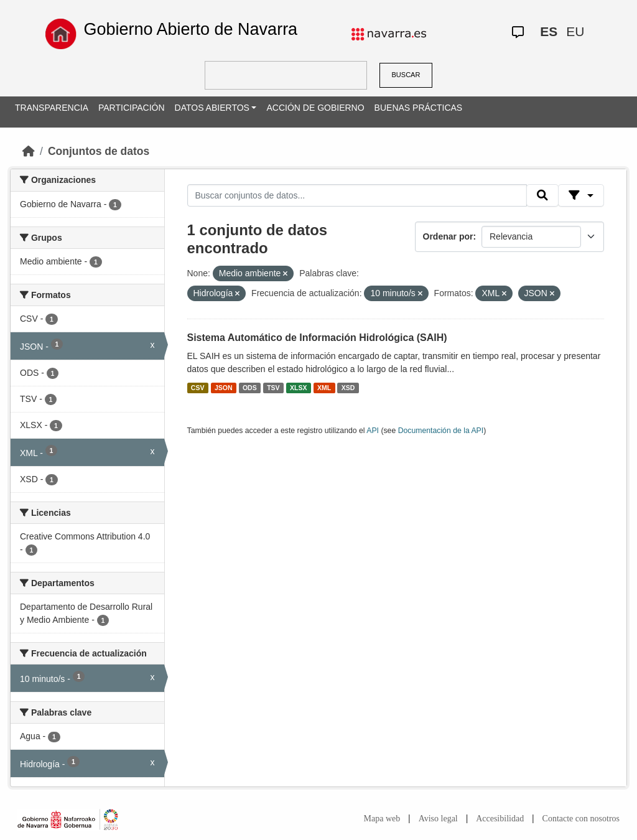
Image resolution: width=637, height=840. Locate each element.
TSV (273, 388)
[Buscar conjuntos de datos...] (357, 195)
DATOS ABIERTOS (212, 108)
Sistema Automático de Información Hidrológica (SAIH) (317, 338)
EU (575, 31)
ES (549, 31)
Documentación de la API (441, 431)
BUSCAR (406, 75)
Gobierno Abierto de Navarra (190, 29)
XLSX (298, 388)
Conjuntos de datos (99, 151)
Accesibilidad (500, 819)
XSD (348, 388)
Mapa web (382, 819)
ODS (250, 388)
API (373, 431)
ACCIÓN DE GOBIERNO (315, 108)
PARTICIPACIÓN (132, 108)
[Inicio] (29, 151)
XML (324, 388)
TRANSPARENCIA (52, 108)
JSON (224, 388)
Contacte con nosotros (581, 819)
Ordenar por (448, 236)
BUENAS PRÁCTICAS (419, 108)
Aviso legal (438, 819)
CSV (198, 388)
